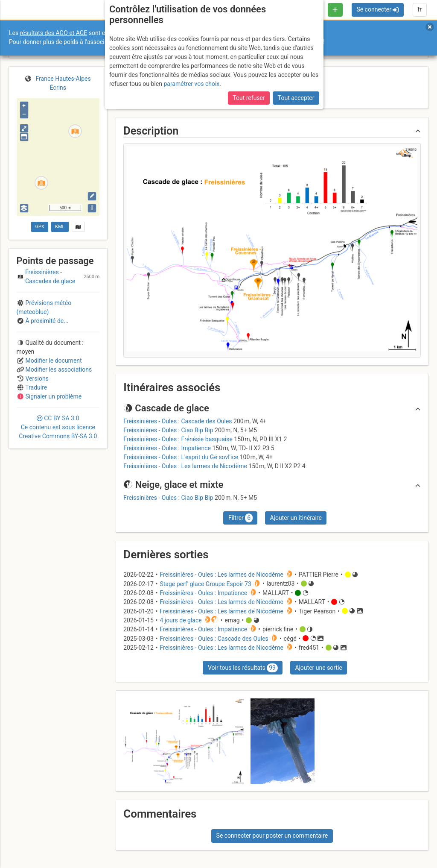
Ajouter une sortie (318, 668)
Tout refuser (249, 98)
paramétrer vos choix (191, 84)
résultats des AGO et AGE (54, 33)
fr (420, 9)
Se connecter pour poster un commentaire (272, 836)
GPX (39, 227)
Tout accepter (296, 98)
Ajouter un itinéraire (296, 518)
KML (60, 227)
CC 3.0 (58, 427)
